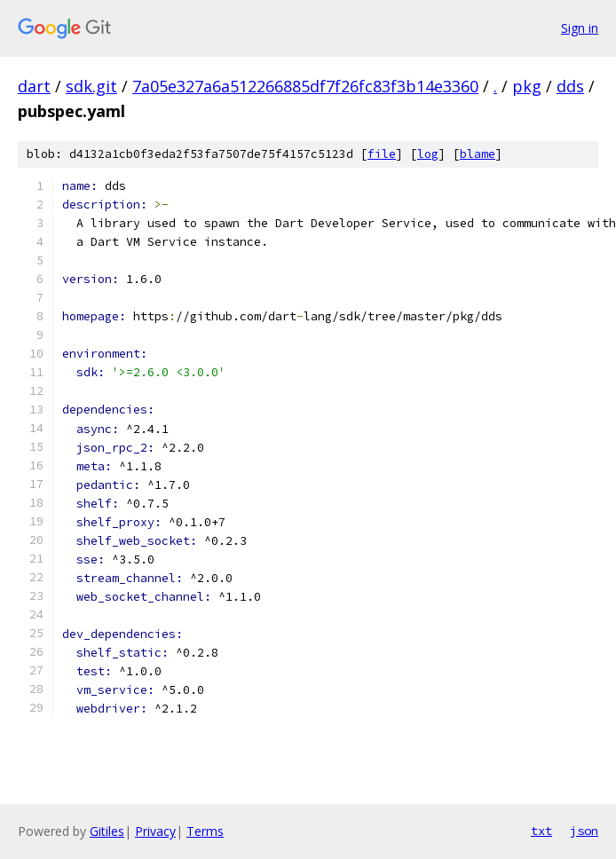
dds (570, 86)
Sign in (580, 28)
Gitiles (107, 831)
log (428, 154)
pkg (527, 86)
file (382, 154)
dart (34, 86)
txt (541, 831)
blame (478, 154)
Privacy (155, 831)
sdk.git (91, 86)
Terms (205, 831)
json (584, 831)
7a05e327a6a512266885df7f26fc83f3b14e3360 (305, 86)
